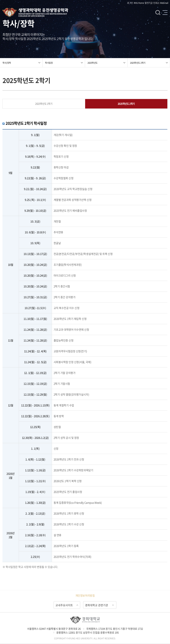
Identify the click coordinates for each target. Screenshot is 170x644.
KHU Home (139, 3)
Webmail (164, 3)
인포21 (156, 3)
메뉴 (165, 13)
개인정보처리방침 (85, 596)
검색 (158, 13)
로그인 (130, 3)
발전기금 (149, 3)
